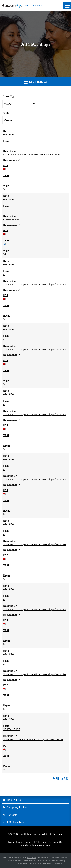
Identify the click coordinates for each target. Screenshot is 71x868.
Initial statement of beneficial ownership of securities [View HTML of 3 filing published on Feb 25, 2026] (32, 154)
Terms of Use (56, 842)
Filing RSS (60, 778)
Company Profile (17, 807)
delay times (22, 861)
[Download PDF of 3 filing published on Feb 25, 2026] (5, 169)
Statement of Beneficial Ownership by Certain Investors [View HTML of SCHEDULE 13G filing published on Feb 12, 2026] (33, 739)
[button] (67, 5)
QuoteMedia (31, 858)
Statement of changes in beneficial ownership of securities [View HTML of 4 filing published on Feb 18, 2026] (35, 284)
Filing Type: (10, 96)
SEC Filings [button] (35, 82)
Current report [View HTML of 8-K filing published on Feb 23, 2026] (11, 220)
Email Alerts (14, 800)
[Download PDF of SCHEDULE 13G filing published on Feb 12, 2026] (5, 749)
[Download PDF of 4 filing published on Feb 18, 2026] (5, 299)
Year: (6, 113)
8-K (5, 209)
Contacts (12, 815)
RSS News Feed (16, 822)
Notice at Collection (36, 842)
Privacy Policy (15, 842)
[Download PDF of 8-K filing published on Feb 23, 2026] (5, 234)
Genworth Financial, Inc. (29, 834)
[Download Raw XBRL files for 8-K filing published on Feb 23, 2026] (5, 244)
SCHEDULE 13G (12, 729)
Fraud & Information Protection (37, 845)
